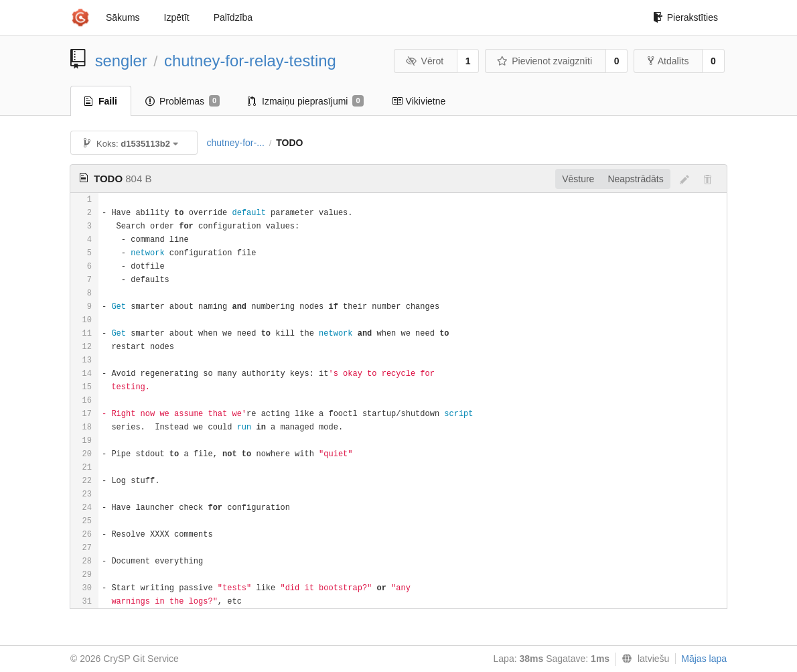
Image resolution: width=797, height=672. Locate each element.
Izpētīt (177, 17)
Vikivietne (419, 101)
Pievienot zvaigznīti (545, 61)
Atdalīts (668, 61)
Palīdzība (233, 17)
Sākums (123, 17)
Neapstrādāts (635, 179)
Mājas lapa (704, 659)
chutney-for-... (235, 143)
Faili (101, 101)
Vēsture (578, 179)
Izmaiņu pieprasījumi (306, 101)
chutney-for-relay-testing (250, 61)
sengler (121, 61)
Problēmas (183, 101)
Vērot (425, 61)
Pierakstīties (685, 17)
